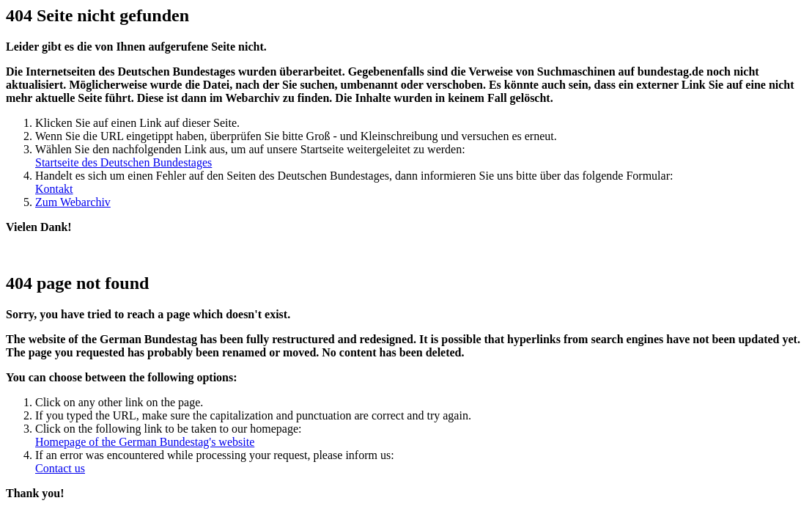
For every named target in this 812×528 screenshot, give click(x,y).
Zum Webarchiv (73, 202)
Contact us (60, 468)
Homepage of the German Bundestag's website (145, 442)
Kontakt (54, 189)
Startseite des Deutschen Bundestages (123, 162)
